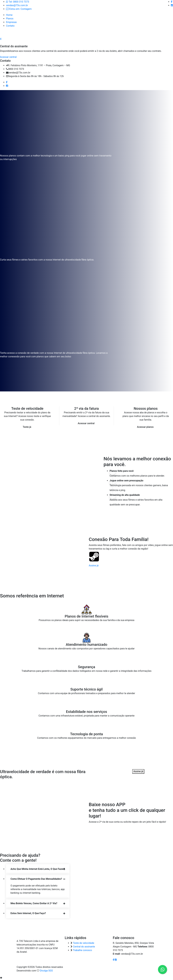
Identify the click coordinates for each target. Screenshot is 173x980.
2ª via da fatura (86, 409)
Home (9, 15)
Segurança (86, 667)
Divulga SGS (46, 971)
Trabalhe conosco (82, 950)
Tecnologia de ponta (87, 734)
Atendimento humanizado (86, 645)
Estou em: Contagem (19, 9)
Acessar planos (145, 427)
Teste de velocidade (27, 409)
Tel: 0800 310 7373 (18, 2)
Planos (10, 19)
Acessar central (86, 424)
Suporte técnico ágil (86, 690)
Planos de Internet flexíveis (86, 617)
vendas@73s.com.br (17, 5)
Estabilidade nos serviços (86, 712)
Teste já (27, 427)
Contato (10, 26)
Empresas (11, 22)
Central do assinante (84, 947)
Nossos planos (146, 409)
